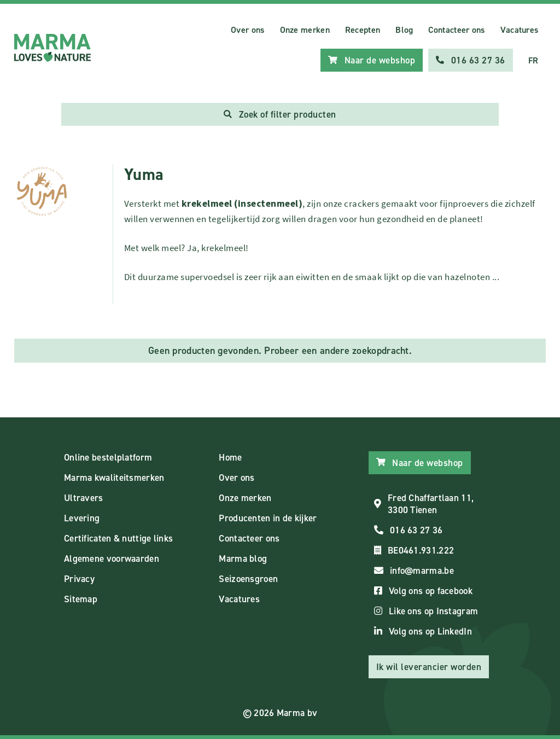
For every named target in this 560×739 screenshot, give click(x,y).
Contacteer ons (456, 30)
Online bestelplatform (108, 457)
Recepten (363, 30)
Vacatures (520, 30)
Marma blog (243, 558)
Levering (82, 518)
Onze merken (305, 30)
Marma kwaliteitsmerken (114, 478)
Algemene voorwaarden (112, 558)
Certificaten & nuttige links (118, 538)
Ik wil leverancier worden (429, 667)
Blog (404, 30)
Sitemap (81, 599)
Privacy (79, 579)
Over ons (247, 30)
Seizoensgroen (248, 579)
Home (230, 457)
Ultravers (84, 498)
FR (533, 60)
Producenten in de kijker (268, 518)
